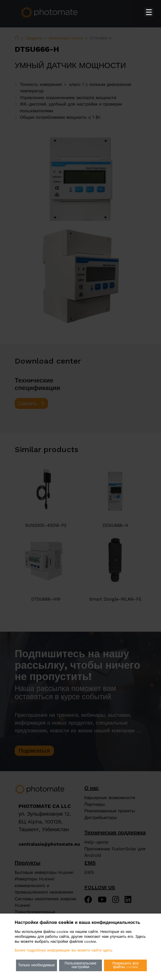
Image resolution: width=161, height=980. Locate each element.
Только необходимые (36, 965)
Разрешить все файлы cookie (126, 965)
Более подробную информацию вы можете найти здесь (64, 950)
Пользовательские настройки (80, 965)
